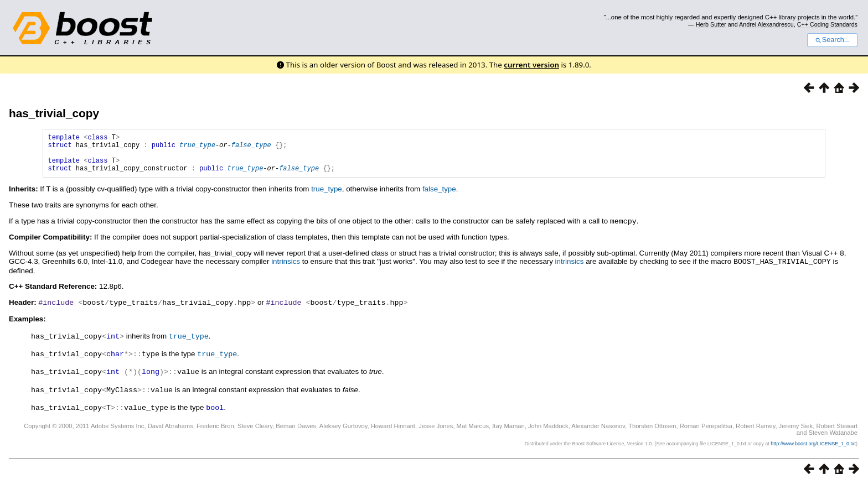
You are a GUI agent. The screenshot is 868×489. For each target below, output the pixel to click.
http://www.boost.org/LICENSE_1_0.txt (813, 448)
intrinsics (286, 269)
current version (531, 65)
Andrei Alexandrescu (766, 24)
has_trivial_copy (54, 113)
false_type (251, 148)
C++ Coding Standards (827, 24)
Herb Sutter (711, 24)
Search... (832, 40)
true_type (197, 148)
